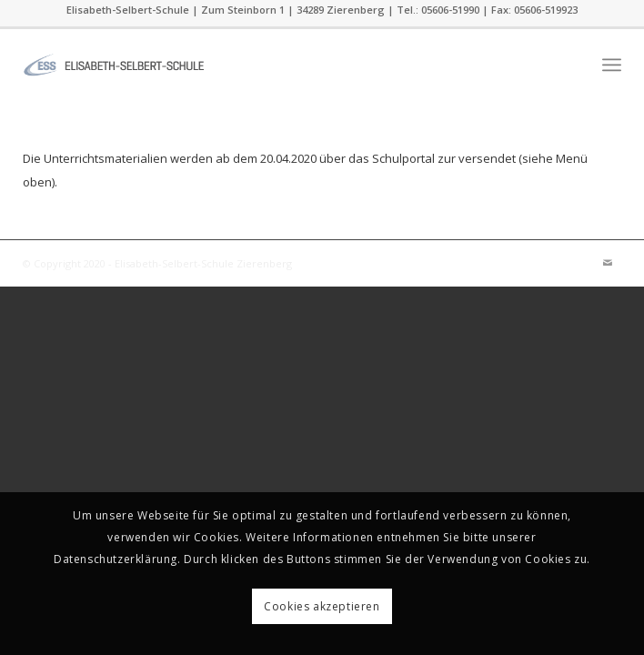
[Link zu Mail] (608, 263)
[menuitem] (612, 65)
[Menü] (612, 65)
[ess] (262, 65)
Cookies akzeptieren (322, 606)
